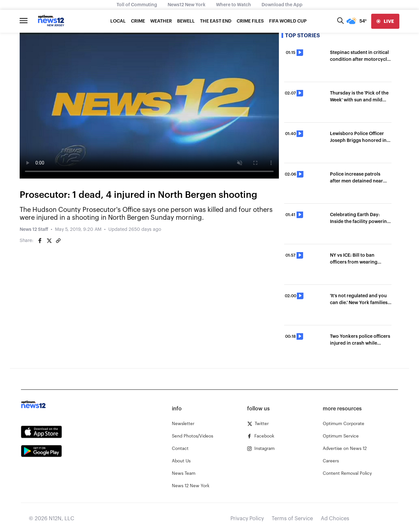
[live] (385, 21)
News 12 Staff (34, 230)
